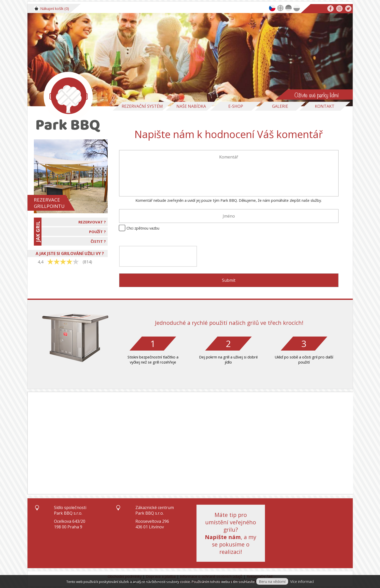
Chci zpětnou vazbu (143, 228)
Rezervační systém (142, 106)
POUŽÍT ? (97, 232)
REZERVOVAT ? (92, 222)
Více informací (302, 581)
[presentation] (158, 256)
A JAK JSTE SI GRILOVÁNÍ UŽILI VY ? (70, 253)
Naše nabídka (191, 106)
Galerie (280, 106)
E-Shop (236, 106)
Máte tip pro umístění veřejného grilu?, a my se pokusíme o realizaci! (231, 533)
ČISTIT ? (98, 241)
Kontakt (325, 106)
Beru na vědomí (272, 581)
